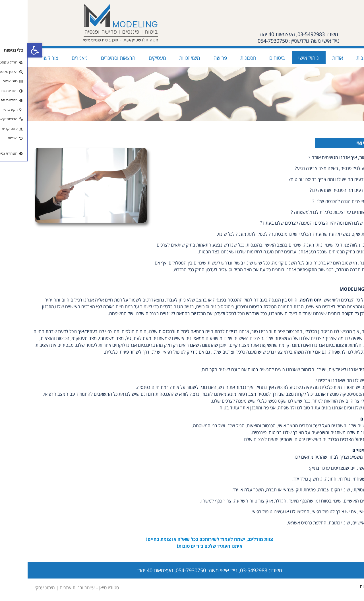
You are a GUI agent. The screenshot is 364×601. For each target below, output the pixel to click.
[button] (7, 50)
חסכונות (221, 58)
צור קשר (22, 58)
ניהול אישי (281, 58)
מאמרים (52, 58)
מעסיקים (130, 58)
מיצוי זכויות (162, 58)
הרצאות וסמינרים (91, 58)
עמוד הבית (340, 58)
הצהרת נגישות (345, 586)
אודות (310, 58)
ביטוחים (250, 58)
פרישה (193, 58)
